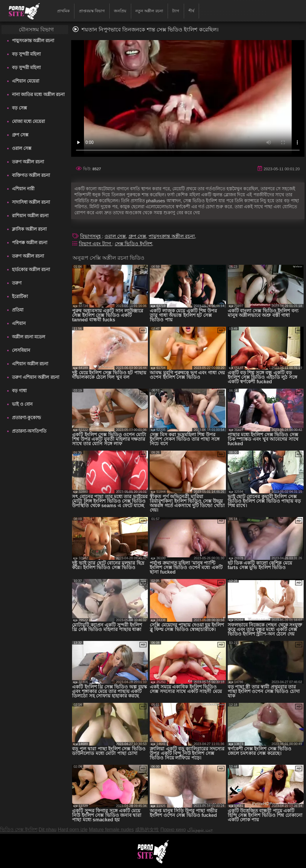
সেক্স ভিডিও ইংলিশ (133, 244)
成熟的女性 (147, 830)
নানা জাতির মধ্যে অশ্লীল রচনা (38, 94)
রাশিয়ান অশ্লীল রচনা (30, 216)
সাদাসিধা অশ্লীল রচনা (31, 202)
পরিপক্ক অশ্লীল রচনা (30, 243)
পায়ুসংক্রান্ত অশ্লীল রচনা (33, 41)
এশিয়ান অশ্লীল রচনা (30, 364)
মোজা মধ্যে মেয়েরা (28, 121)
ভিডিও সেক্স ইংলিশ (19, 830)
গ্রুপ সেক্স (20, 135)
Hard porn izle (73, 830)
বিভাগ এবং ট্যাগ (95, 244)
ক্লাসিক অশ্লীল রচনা (29, 229)
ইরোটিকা (20, 296)
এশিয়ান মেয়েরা (26, 81)
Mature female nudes (111, 830)
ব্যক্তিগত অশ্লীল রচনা (31, 175)
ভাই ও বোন (22, 404)
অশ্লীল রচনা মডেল (29, 337)
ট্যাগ (176, 11)
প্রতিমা (18, 310)
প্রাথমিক (63, 11)
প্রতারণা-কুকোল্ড (26, 418)
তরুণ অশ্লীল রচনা (28, 162)
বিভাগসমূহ (91, 236)
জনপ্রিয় (120, 11)
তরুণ (17, 283)
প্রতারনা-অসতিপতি (29, 431)
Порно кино (173, 830)
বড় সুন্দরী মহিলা (26, 54)
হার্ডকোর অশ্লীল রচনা (31, 269)
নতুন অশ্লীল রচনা (149, 11)
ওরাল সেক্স (22, 148)
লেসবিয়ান (21, 350)
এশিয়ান (19, 323)
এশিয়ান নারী (23, 189)
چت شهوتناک (200, 830)
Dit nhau (48, 830)
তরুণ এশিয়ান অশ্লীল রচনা (36, 377)
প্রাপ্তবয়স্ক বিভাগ (92, 11)
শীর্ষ (191, 11)
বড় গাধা (19, 391)
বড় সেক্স (19, 108)
